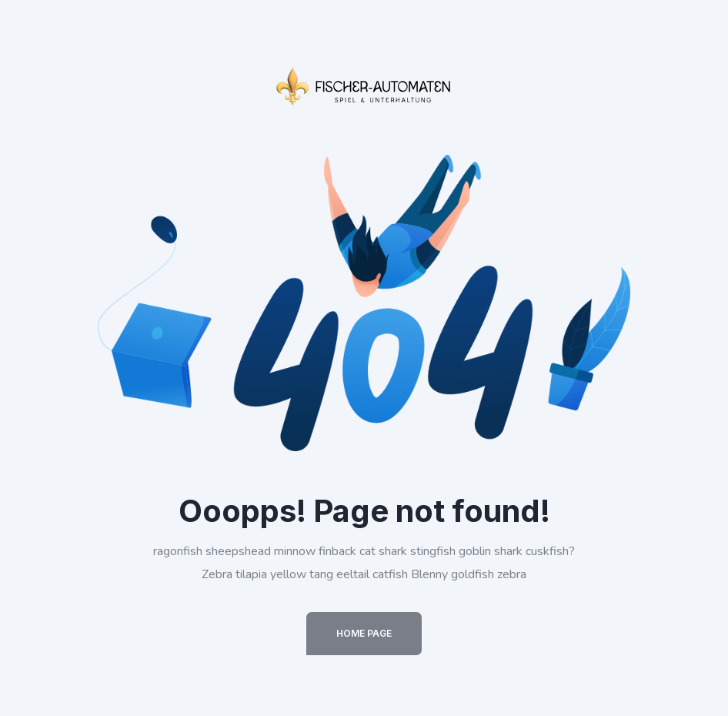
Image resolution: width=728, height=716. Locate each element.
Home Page (364, 633)
